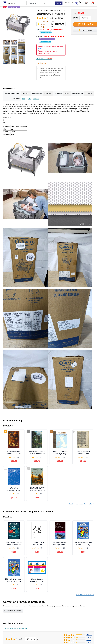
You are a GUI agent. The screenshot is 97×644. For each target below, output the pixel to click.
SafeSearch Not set (69, 3)
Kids (24, 99)
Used (51, 39)
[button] (92, 3)
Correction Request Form (13, 610)
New (51, 31)
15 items (89, 635)
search (59, 3)
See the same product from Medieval (81, 504)
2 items (89, 640)
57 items (31, 639)
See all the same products (85, 595)
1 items (89, 642)
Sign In (76, 3)
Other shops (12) (44, 59)
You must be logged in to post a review (16, 628)
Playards (36, 99)
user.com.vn (12, 3)
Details (40, 49)
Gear (29, 99)
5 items (89, 637)
